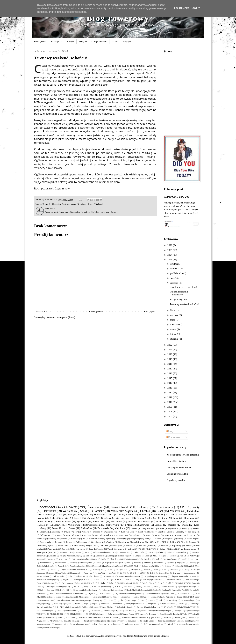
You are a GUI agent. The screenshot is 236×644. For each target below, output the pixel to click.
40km (87, 552)
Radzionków (193, 511)
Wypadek (168, 617)
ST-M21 (193, 607)
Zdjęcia (143, 621)
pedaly (94, 624)
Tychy (185, 614)
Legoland (148, 593)
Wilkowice (137, 535)
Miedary (87, 535)
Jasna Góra (63, 545)
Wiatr (60, 617)
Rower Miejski (107, 607)
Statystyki (127, 42)
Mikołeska (97, 597)
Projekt (94, 604)
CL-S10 (106, 580)
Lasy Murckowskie (122, 593)
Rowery (137, 563)
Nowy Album (126, 515)
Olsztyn (154, 545)
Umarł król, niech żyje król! (183, 287)
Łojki (129, 566)
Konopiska (100, 556)
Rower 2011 (58, 528)
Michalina (145, 521)
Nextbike (60, 600)
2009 (170, 407)
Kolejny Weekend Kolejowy (71, 556)
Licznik (171, 593)
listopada (175, 269)
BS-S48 (133, 573)
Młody (180, 539)
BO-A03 (123, 573)
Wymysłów (173, 528)
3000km (147, 569)
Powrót (77, 604)
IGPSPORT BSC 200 (177, 197)
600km (104, 552)
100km (54, 552)
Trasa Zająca (165, 614)
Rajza (107, 563)
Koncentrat (145, 590)
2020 (170, 354)
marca (174, 329)
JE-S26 (117, 587)
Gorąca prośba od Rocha (179, 467)
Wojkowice (114, 617)
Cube (53, 518)
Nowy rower (64, 559)
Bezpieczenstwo (190, 573)
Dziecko (192, 535)
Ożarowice (47, 515)
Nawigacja (51, 559)
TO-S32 (60, 614)
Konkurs (165, 590)
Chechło (145, 511)
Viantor (40, 617)
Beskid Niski (164, 573)
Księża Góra (42, 593)
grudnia (174, 264)
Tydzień (193, 614)
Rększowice (158, 563)
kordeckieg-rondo (188, 549)
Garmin (40, 587)
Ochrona (110, 600)
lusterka (57, 624)
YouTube (68, 621)
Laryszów (91, 593)
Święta (185, 525)
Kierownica (77, 590)
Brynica (40, 518)
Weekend (99, 204)
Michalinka (116, 521)
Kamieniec (77, 545)
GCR (177, 583)
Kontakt (115, 42)
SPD (185, 607)
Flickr (160, 583)
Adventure (41, 573)
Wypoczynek (180, 617)
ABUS (163, 542)
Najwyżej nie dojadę (174, 597)
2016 (170, 373)
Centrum (162, 518)
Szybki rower (79, 549)
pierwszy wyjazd (107, 624)
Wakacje (85, 532)
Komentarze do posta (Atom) (61, 317)
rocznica (112, 566)
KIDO (190, 587)
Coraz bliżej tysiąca (176, 461)
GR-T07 (185, 583)
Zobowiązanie (163, 621)
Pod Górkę (58, 604)
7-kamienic (174, 569)
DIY (129, 552)
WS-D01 (142, 549)
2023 (170, 260)
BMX (167, 535)
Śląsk (136, 566)
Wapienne (50, 617)
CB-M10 (86, 580)
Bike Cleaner (94, 576)
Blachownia (143, 525)
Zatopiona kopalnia (77, 566)
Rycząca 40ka (142, 607)
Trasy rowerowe (121, 535)
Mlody (45, 525)
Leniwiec (58, 525)
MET (180, 593)
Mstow (136, 597)
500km (95, 552)
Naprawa (40, 559)
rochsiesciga (139, 542)
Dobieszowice (44, 521)
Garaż (194, 583)
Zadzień (40, 566)
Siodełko (73, 611)
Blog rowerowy (118, 18)
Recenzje (178, 521)
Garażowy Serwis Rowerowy (116, 518)
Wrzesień (139, 617)
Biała (70, 576)
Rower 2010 (99, 521)
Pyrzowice (82, 521)
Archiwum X (89, 573)
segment (137, 624)
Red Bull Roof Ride (57, 607)
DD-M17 (91, 583)
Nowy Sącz (99, 600)
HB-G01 (77, 587)
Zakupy (163, 549)
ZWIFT (153, 549)
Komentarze (173, 437)
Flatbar (152, 583)
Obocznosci (162, 521)
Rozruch (75, 539)
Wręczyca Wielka (153, 617)
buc (186, 621)
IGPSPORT (96, 587)
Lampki (81, 593)
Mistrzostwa (125, 597)
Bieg (183, 542)
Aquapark (76, 573)
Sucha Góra (86, 528)
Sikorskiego (61, 611)
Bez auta (177, 573)
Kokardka (52, 556)
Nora (51, 539)
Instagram (83, 42)
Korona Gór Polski (179, 590)
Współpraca (74, 525)
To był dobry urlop (179, 300)
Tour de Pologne (96, 549)
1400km (196, 566)
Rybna (69, 542)
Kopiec (158, 539)
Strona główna (40, 42)
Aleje (149, 535)
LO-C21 (72, 593)
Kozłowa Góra (128, 532)
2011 (170, 397)
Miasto (59, 597)
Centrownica (157, 580)
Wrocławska (127, 617)
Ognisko (120, 600)
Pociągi (47, 604)
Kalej (197, 587)
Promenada (105, 604)
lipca (173, 310)
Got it (196, 8)
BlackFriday (162, 576)
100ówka (158, 566)
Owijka (103, 559)
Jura (116, 532)
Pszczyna (129, 604)
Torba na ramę (113, 614)
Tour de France (128, 614)
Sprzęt (118, 611)
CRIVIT (128, 580)
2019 (170, 359)
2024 (170, 255)
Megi (44, 528)
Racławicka (41, 607)
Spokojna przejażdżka (177, 474)
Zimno (152, 621)
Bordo (194, 576)
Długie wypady (71, 532)
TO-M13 (50, 614)
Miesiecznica (84, 597)
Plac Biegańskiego (170, 559)
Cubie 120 (41, 583)
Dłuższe (40, 545)
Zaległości (50, 566)
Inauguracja (136, 539)
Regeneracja (45, 542)
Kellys (60, 590)
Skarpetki (83, 611)
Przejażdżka (62, 539)
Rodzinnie (82, 204)
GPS (183, 507)
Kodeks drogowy (92, 590)
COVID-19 (117, 580)
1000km (152, 542)
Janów (138, 587)
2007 (170, 416)
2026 (170, 245)
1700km (43, 569)
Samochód (41, 611)
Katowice (50, 590)
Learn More (182, 8)
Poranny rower (194, 559)
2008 (170, 412)
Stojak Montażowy (145, 611)
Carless (146, 580)
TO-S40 (70, 614)
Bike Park (107, 576)
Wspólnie (110, 542)
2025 (170, 250)
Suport (169, 611)
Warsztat (91, 518)
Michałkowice (70, 597)
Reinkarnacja (73, 607)
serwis (65, 518)
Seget (160, 532)
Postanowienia (45, 563)
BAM (158, 535)
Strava (72, 528)
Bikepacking (149, 576)
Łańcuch (170, 624)
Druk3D (151, 552)
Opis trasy (76, 559)
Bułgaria (66, 580)
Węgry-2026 (42, 621)
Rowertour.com (93, 525)
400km (79, 552)
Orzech (106, 535)
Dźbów (160, 552)
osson (86, 624)
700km (185, 569)
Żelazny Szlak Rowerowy (47, 628)
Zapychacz (132, 621)
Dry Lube (101, 583)
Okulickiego (131, 600)
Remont (59, 542)
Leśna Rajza (160, 593)
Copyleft (71, 42)
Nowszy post (41, 311)
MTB (155, 556)
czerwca (175, 315)
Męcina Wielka (157, 597)
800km (113, 552)
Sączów (170, 563)
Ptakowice (140, 604)
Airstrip (52, 573)
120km (177, 566)
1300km (186, 566)
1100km (168, 566)
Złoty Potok (177, 621)
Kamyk (148, 539)
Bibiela (173, 542)
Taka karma (100, 614)
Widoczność (70, 617)
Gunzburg (59, 587)
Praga (86, 604)
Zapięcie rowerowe (117, 621)
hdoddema (128, 636)
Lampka (138, 556)
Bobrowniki (183, 576)
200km (79, 569)
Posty (170, 431)
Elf (118, 583)
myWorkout (76, 624)
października (177, 273)
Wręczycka (181, 563)
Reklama (85, 607)
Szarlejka (178, 611)
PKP (124, 559)
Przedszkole (117, 604)
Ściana (179, 624)
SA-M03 (167, 607)
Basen (121, 552)
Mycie (145, 597)
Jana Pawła (128, 587)
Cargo (137, 580)
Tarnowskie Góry (106, 528)
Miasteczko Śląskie (122, 511)
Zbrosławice (124, 542)
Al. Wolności (64, 573)
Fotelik (169, 583)
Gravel (77, 518)
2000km (69, 569)
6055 (164, 569)
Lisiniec (158, 525)
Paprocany (177, 545)
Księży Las (91, 545)
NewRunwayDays (46, 600)
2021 (170, 350)
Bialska (134, 528)
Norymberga (86, 600)
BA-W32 (101, 573)
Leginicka (137, 593)
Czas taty (80, 583)
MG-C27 (189, 593)
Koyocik (193, 590)
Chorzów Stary (191, 580)
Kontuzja (111, 556)
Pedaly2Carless (145, 559)
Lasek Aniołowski (146, 532)
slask (121, 566)
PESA (142, 600)
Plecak (183, 600)
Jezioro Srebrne (168, 587)
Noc (97, 535)
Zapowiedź (62, 566)
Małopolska (48, 597)
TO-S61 (79, 614)
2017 (170, 369)
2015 (170, 378)
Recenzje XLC (57, 42)
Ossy (95, 559)
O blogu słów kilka (99, 42)
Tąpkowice (159, 528)
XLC (111, 515)
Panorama (151, 600)
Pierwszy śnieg (171, 600)
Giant (160, 511)
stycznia (175, 339)
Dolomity (143, 507)
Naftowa (193, 556)
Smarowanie (95, 611)
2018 (170, 364)
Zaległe (77, 621)
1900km (53, 569)
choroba (96, 532)
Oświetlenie (114, 559)
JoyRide (181, 587)
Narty (188, 597)
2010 (170, 402)
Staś (70, 515)
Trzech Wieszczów (116, 549)
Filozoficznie (127, 583)
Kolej (197, 525)
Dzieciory (56, 532)
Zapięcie (103, 621)
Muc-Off (183, 556)
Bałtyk (153, 573)
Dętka (111, 583)
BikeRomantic (95, 539)
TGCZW (40, 614)
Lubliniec (104, 545)
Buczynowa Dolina (44, 580)
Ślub (187, 624)
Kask (41, 590)
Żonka (172, 515)
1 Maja (128, 525)
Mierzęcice (117, 545)
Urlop (169, 532)
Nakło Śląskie (193, 539)
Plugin (192, 600)
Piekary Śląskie (144, 518)
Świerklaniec (95, 507)
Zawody (186, 528)
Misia (115, 597)
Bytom (109, 539)
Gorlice (49, 587)
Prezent (73, 563)
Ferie (69, 535)
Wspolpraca (96, 542)
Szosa (84, 511)
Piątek (157, 559)
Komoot (89, 556)
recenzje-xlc (42, 552)
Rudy (119, 607)
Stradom (159, 611)
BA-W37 (112, 573)
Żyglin (107, 532)
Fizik (144, 583)
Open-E (165, 545)
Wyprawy (193, 563)
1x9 (61, 569)
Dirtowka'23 (179, 535)
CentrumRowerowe (173, 580)
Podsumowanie (64, 521)
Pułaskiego (183, 604)
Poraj (182, 559)
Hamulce (41, 539)
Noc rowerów (73, 600)
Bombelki (47, 204)
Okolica (143, 545)
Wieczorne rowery (86, 617)
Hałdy (86, 587)
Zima (123, 528)
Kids (68, 590)
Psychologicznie (86, 563)
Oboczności (46, 507)
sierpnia (175, 283)
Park (160, 600)
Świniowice (146, 566)
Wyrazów (193, 617)
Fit (137, 583)
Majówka (169, 539)
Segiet (51, 611)
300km (70, 552)
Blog (173, 576)
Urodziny (180, 532)
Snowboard (108, 611)
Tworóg (176, 614)
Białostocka (80, 576)
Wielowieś (102, 617)
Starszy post (150, 311)
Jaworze (147, 587)
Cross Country (164, 507)
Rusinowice (129, 607)
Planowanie (53, 549)
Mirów (107, 597)
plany (119, 624)
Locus (147, 556)
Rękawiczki (156, 607)
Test (60, 515)
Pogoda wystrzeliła (176, 480)
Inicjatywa (41, 556)
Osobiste (86, 559)
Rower (90, 204)
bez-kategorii (194, 532)
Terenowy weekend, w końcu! (184, 304)
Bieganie (44, 532)
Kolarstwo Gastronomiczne (64, 204)
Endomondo (171, 552)
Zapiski (174, 549)
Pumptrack (152, 604)
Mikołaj (173, 556)
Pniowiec (159, 515)
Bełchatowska (59, 576)
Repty (196, 507)
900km (194, 569)
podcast (128, 624)
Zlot (90, 566)
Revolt (116, 563)
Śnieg (194, 624)
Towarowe (141, 614)
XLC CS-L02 (55, 621)
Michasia (175, 511)
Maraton (172, 525)
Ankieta (59, 535)
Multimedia (194, 521)
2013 (170, 388)
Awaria (131, 521)
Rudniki (147, 563)
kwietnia (175, 324)
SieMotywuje (113, 525)
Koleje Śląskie (132, 590)
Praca (175, 518)
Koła (77, 535)
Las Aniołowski (105, 593)
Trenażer (98, 515)
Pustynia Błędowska (167, 604)
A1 (84, 539)
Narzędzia (131, 545)
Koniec (156, 590)
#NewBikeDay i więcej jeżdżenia (183, 455)
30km (156, 569)
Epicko (51, 545)
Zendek (196, 528)
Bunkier (193, 542)
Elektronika (49, 511)
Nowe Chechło (120, 507)
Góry (68, 587)
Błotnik (76, 580)
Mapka (163, 556)
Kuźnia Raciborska (57, 593)
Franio (194, 552)
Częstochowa (188, 515)
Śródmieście (45, 535)
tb (145, 624)
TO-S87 (89, 614)
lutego (174, 334)
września (175, 278)
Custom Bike (53, 583)
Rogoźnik (126, 563)
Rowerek (66, 549)
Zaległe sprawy (90, 621)
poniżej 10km (100, 566)
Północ (99, 563)
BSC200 (143, 573)
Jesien (156, 587)
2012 (170, 392)
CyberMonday (67, 583)
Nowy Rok (146, 528)
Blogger (164, 636)
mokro (66, 624)
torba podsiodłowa (156, 624)
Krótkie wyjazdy (125, 556)
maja (173, 320)
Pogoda (68, 604)
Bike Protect (120, 576)
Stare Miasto (129, 611)
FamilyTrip (184, 552)
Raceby (194, 604)
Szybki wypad (191, 611)
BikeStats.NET (134, 576)
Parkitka (132, 559)
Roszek (95, 607)
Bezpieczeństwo (43, 576)
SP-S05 (177, 607)
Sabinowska (81, 542)
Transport (153, 614)
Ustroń (131, 549)
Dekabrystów (139, 552)
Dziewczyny (121, 539)
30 (139, 569)
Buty (57, 580)
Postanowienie (60, 563)
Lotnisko (99, 511)
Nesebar (196, 597)
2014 (170, 383)
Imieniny (108, 587)
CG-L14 (96, 580)
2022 (170, 345)
